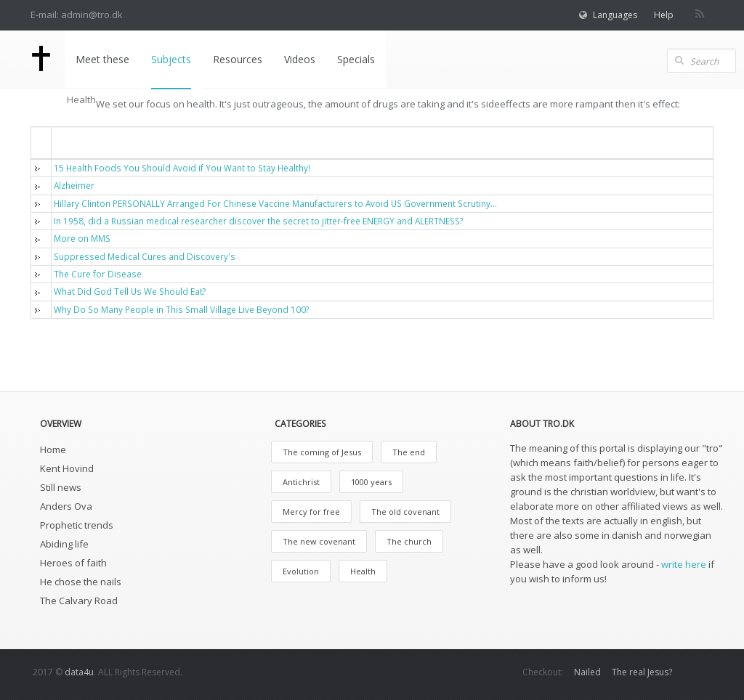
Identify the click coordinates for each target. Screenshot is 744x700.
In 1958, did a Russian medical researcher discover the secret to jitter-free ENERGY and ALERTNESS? (258, 221)
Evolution (301, 571)
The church (409, 541)
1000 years (371, 482)
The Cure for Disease (98, 274)
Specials (355, 59)
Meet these (102, 59)
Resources (237, 59)
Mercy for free (311, 512)
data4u (79, 672)
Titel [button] (74, 142)
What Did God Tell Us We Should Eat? (130, 291)
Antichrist (301, 482)
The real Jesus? (642, 672)
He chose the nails (81, 582)
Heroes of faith (73, 563)
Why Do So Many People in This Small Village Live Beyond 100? (181, 309)
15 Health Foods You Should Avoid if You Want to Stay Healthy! (182, 168)
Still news (61, 487)
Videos (299, 59)
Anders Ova (66, 506)
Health (363, 571)
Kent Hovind (67, 468)
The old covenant (405, 512)
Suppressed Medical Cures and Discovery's (145, 256)
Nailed (587, 672)
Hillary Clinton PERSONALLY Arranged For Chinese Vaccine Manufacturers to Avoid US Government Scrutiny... (275, 203)
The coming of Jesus (322, 452)
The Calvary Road (79, 601)
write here (684, 564)
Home (53, 449)
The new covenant (319, 541)
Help (664, 15)
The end (409, 452)
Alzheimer (74, 185)
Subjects (170, 59)
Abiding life (64, 544)
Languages (615, 15)
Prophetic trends (77, 525)
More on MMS (82, 238)
